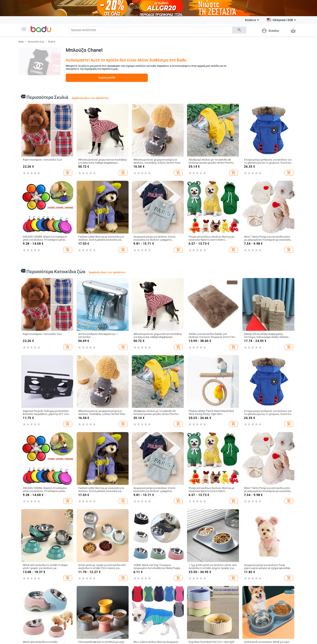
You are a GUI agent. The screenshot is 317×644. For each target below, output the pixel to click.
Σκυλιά (52, 42)
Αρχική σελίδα (107, 78)
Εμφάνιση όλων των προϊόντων (90, 98)
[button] (24, 29)
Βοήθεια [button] (252, 20)
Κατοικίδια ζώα (36, 42)
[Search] (150, 30)
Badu (21, 42)
